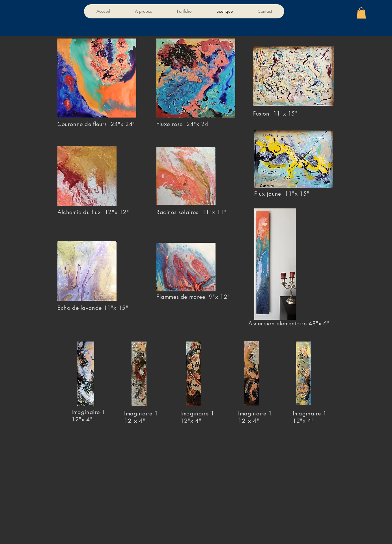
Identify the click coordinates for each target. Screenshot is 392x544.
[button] (361, 13)
